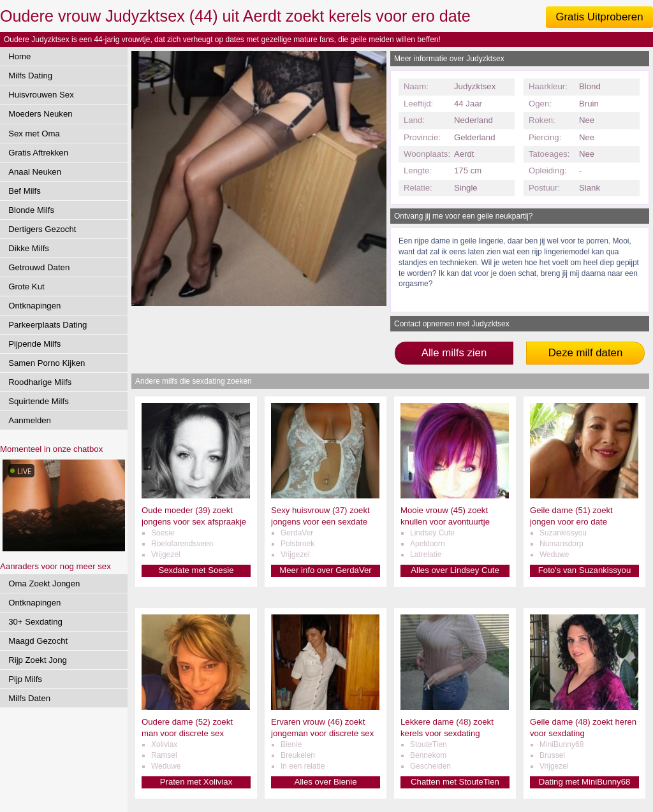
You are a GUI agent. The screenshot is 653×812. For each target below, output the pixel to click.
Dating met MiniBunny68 (585, 782)
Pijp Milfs (25, 679)
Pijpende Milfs (34, 344)
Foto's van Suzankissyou (584, 570)
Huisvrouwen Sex (41, 95)
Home (19, 56)
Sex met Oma (34, 134)
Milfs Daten (29, 698)
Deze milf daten (586, 353)
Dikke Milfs (29, 248)
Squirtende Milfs (39, 401)
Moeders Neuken (40, 114)
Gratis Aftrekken (38, 153)
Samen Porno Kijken (47, 363)
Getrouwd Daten (39, 267)
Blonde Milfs (31, 210)
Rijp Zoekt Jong (38, 660)
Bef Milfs (25, 191)
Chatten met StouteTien (455, 782)
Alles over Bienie (325, 782)
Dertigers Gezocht (42, 229)
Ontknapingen (34, 306)
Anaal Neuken (35, 172)
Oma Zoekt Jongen (44, 584)
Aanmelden (30, 420)
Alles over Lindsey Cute (455, 570)
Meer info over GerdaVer (325, 570)
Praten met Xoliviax (196, 782)
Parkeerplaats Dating (48, 325)
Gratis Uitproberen (599, 17)
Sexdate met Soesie (196, 570)
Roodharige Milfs (40, 382)
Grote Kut (26, 286)
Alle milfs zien (454, 353)
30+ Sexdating (35, 622)
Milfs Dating (30, 76)
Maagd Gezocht (38, 641)
